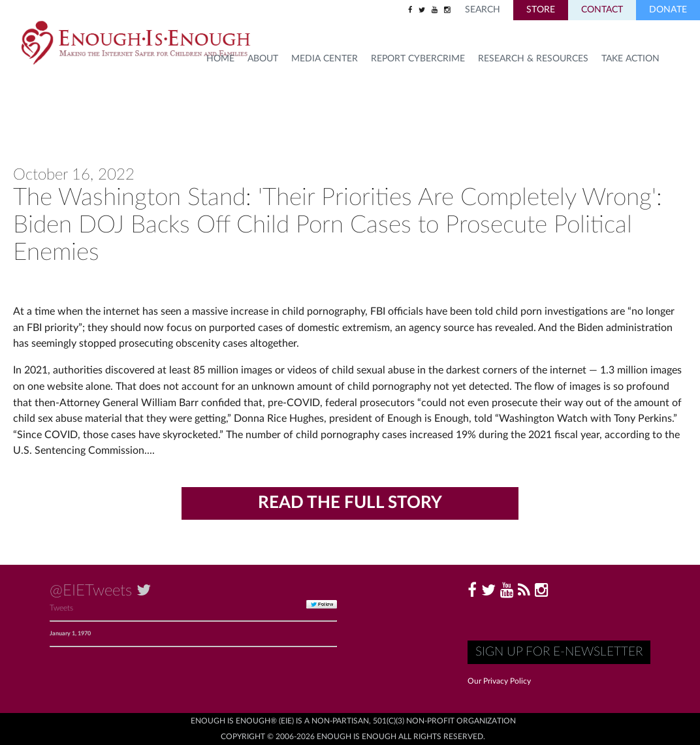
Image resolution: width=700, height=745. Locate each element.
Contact (602, 10)
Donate (668, 10)
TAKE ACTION (630, 59)
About (263, 59)
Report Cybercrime (418, 59)
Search (483, 10)
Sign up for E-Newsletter (559, 652)
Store (541, 10)
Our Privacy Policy (499, 681)
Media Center (325, 59)
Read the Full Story (350, 503)
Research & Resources (533, 59)
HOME (220, 59)
